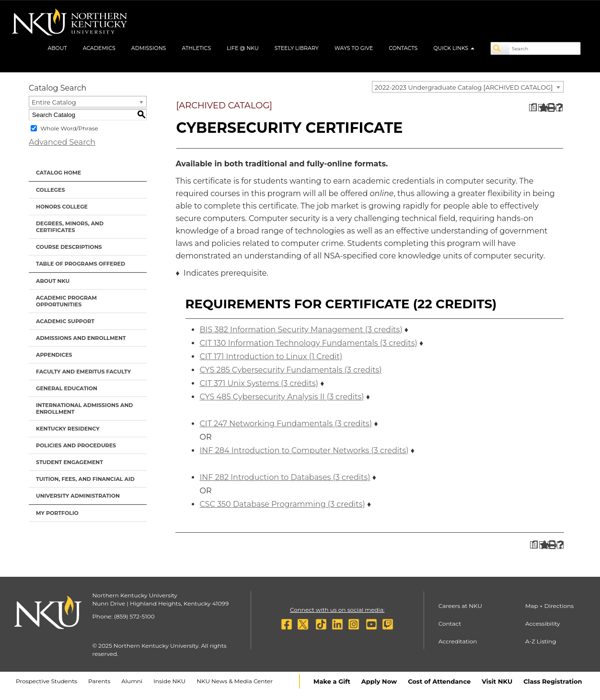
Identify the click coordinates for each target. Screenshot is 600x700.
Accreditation (458, 641)
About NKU (53, 281)
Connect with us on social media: (337, 610)
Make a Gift (332, 681)
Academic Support (65, 321)
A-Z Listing (541, 641)
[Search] (500, 48)
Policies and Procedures (76, 445)
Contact (450, 624)
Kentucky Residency (68, 429)
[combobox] (468, 87)
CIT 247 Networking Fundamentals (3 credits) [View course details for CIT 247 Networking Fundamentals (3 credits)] (286, 424)
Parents (99, 681)
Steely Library (297, 48)
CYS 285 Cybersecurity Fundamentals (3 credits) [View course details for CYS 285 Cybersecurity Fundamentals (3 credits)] (291, 370)
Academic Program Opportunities (66, 301)
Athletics (196, 48)
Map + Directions (549, 606)
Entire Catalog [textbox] (54, 102)
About (57, 48)
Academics (99, 48)
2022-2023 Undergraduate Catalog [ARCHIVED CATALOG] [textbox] (464, 87)
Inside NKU (169, 681)
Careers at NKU (460, 606)
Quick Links (454, 48)
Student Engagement (69, 462)
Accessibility (543, 624)
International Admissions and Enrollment (84, 408)
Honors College (62, 207)
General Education (67, 388)
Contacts (403, 48)
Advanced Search (62, 142)
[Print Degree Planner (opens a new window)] (533, 108)
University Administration (78, 496)
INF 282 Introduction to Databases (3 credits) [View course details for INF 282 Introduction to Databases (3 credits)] (285, 477)
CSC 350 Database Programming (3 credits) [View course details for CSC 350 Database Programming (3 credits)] (283, 504)
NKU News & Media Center (235, 681)
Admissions (149, 48)
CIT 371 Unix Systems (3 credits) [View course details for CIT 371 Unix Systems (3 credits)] (259, 383)
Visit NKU (497, 681)
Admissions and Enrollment (81, 338)
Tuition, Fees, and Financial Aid (85, 479)
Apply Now (379, 681)
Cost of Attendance (439, 681)
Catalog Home (58, 173)
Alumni (132, 681)
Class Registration (553, 681)
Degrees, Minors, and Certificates (70, 227)
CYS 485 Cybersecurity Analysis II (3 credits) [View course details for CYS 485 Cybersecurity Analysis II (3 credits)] (282, 397)
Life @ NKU (243, 48)
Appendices (54, 355)
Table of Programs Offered (81, 264)
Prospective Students (46, 681)
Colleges (50, 190)
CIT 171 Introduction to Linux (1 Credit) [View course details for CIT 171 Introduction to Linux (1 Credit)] (271, 356)
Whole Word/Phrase (69, 128)
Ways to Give (354, 48)
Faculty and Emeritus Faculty (83, 372)
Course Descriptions (69, 247)
